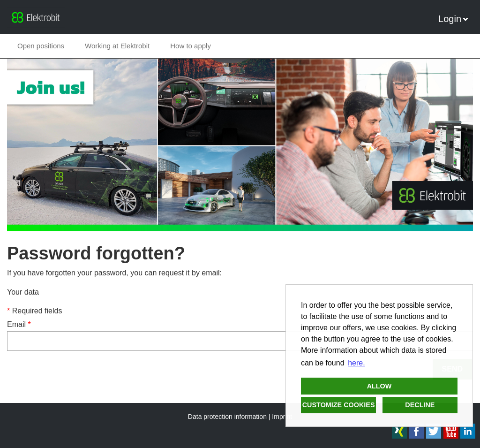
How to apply (191, 46)
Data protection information (227, 417)
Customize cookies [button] (339, 405)
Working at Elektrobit (117, 46)
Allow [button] (379, 386)
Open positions (41, 46)
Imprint (282, 417)
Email (19, 324)
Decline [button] (420, 405)
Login (453, 19)
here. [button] (356, 363)
